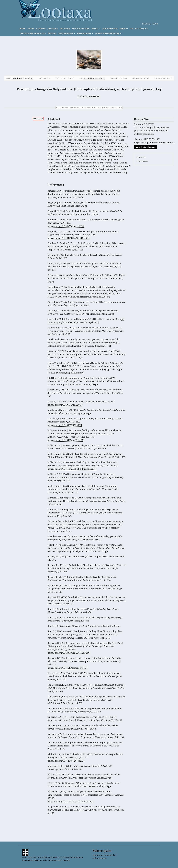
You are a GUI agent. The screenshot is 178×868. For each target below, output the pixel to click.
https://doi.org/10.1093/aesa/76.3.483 (65, 440)
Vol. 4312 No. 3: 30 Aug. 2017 (22, 78)
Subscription (110, 29)
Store (31, 29)
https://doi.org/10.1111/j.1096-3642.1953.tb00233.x (72, 469)
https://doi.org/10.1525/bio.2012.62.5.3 (66, 761)
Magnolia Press (41, 860)
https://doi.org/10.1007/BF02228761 (65, 425)
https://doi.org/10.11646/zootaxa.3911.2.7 (68, 668)
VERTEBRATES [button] (66, 34)
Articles (53, 29)
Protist (52, 34)
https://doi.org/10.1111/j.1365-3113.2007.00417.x (71, 801)
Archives (65, 29)
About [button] (95, 29)
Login (156, 24)
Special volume (81, 29)
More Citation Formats (146, 147)
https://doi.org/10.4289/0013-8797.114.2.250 (68, 653)
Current (41, 29)
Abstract (142, 158)
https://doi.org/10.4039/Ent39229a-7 (65, 405)
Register (147, 24)
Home (22, 29)
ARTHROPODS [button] (84, 34)
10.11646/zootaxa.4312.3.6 (94, 78)
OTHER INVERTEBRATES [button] (107, 34)
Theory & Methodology (33, 34)
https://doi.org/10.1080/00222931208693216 (69, 238)
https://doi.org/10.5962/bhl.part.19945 (66, 226)
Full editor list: (139, 29)
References (143, 162)
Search (124, 29)
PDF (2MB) (38, 119)
